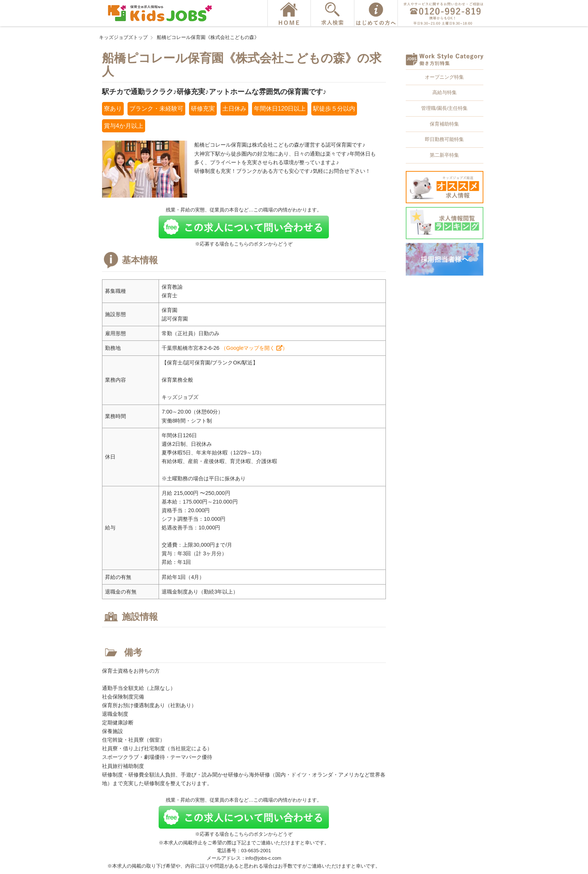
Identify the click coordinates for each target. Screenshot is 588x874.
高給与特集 (445, 92)
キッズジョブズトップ (123, 37)
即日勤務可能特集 (444, 139)
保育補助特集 (444, 124)
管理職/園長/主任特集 (444, 108)
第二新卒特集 (444, 155)
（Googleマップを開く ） (254, 348)
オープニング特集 (444, 77)
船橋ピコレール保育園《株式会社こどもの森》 (208, 37)
